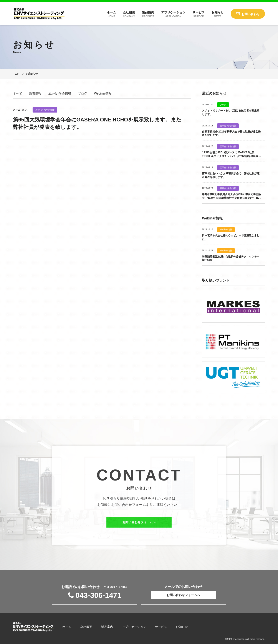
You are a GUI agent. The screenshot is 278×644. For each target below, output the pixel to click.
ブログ (83, 94)
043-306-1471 (98, 595)
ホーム (111, 14)
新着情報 (35, 94)
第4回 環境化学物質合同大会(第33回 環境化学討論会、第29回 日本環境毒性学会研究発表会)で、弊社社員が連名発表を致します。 (232, 198)
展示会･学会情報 (60, 94)
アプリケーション (173, 14)
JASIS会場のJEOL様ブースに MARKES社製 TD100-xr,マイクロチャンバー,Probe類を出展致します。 (231, 156)
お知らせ (218, 14)
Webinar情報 (103, 94)
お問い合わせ (251, 14)
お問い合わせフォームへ (139, 526)
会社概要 (129, 14)
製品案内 (148, 14)
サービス (199, 14)
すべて (18, 94)
